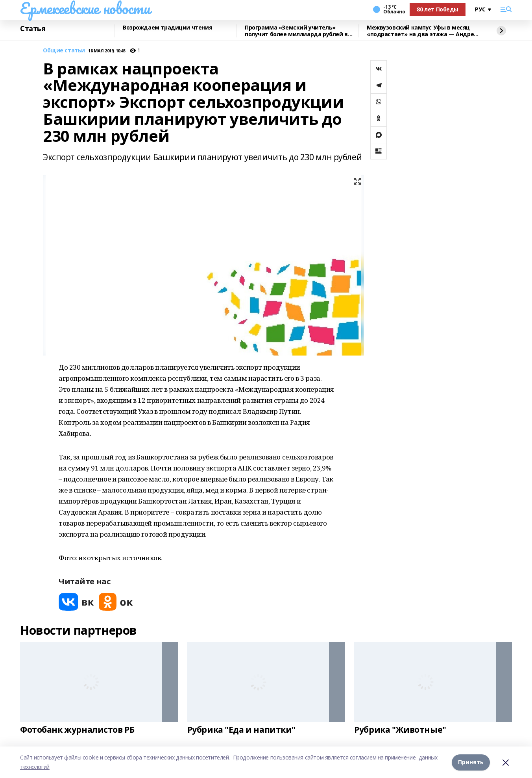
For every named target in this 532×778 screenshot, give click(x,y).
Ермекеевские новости (85, 8)
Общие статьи (64, 51)
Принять (471, 762)
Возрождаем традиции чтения (167, 28)
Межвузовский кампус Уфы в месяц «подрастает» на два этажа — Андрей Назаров (422, 31)
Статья (33, 29)
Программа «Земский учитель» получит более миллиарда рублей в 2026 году (296, 31)
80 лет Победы (438, 9)
